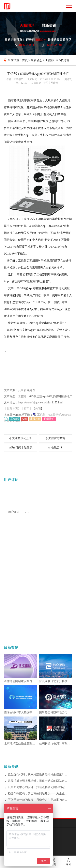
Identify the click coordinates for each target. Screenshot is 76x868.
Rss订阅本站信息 (21, 451)
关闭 (38, 417)
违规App (35, 420)
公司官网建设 (51, 83)
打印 (27, 417)
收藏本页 (12, 417)
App (24, 420)
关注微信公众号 (22, 443)
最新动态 (36, 60)
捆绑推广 (49, 420)
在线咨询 (55, 451)
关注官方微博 (55, 442)
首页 (25, 60)
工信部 (15, 420)
